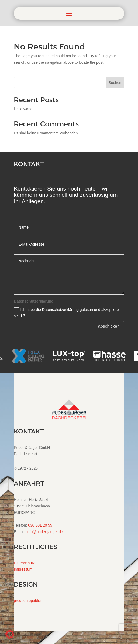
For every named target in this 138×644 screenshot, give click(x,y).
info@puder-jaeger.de (45, 532)
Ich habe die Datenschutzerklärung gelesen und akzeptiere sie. (66, 313)
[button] (10, 634)
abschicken (109, 326)
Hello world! (24, 109)
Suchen (115, 83)
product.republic (27, 601)
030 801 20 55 (40, 525)
